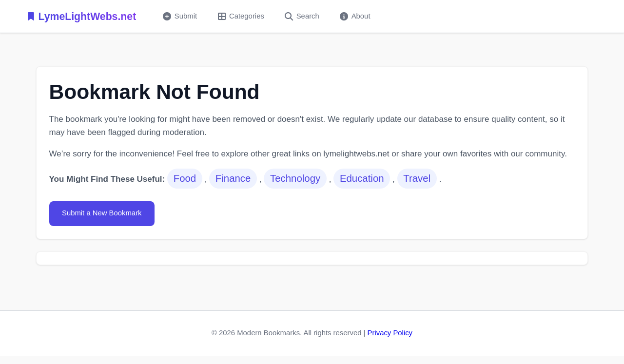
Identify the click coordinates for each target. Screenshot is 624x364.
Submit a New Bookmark (102, 213)
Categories (241, 16)
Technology (295, 178)
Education (362, 178)
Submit (180, 16)
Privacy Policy (390, 333)
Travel (417, 178)
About (355, 16)
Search (302, 16)
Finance (233, 178)
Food (185, 178)
